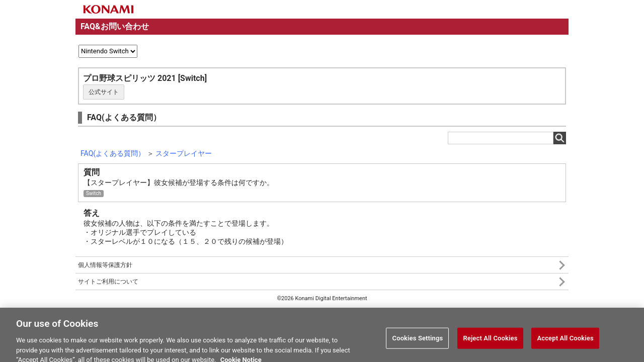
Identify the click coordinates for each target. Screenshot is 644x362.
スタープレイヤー (184, 153)
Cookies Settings (418, 340)
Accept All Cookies (565, 340)
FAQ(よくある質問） (113, 153)
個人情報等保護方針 (105, 265)
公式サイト (104, 92)
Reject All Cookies (490, 340)
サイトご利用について (108, 282)
